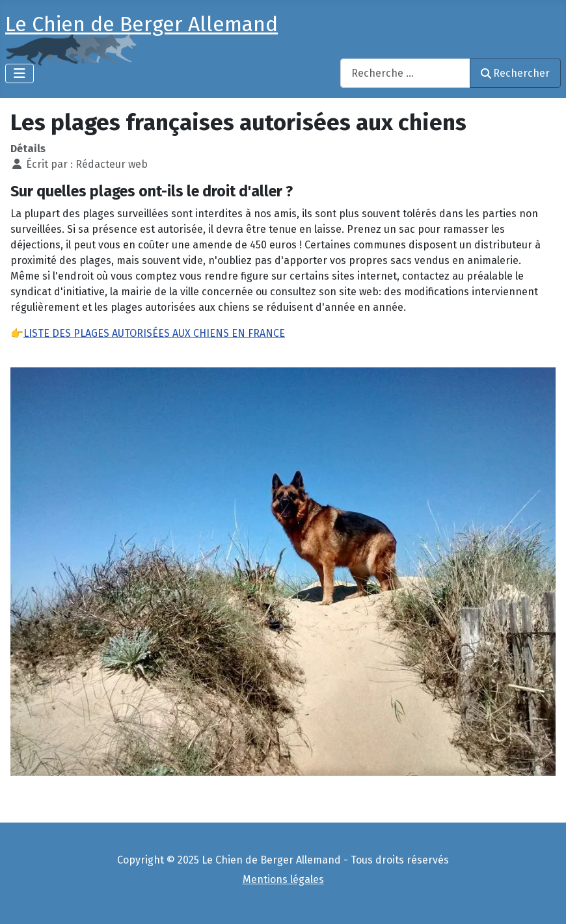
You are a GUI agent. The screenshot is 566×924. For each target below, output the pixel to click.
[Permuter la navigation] (20, 73)
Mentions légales (283, 879)
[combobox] (405, 73)
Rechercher (515, 73)
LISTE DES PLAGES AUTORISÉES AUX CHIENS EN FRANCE (154, 333)
